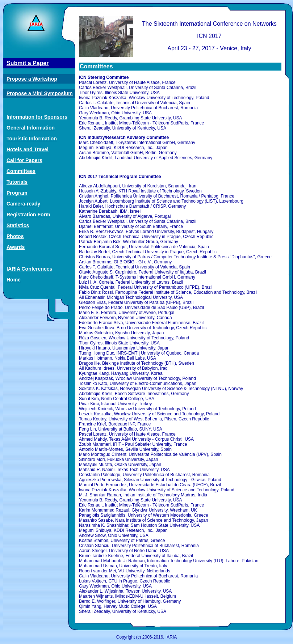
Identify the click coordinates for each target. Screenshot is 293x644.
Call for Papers (24, 160)
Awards (16, 247)
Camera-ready (23, 204)
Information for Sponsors (37, 117)
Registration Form (28, 215)
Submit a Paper (28, 63)
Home (14, 280)
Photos (15, 236)
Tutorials (17, 182)
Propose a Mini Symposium (40, 93)
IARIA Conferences (29, 269)
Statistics (18, 225)
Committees (21, 171)
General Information (31, 128)
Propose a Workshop (32, 79)
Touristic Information (32, 139)
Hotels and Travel (28, 149)
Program (17, 193)
